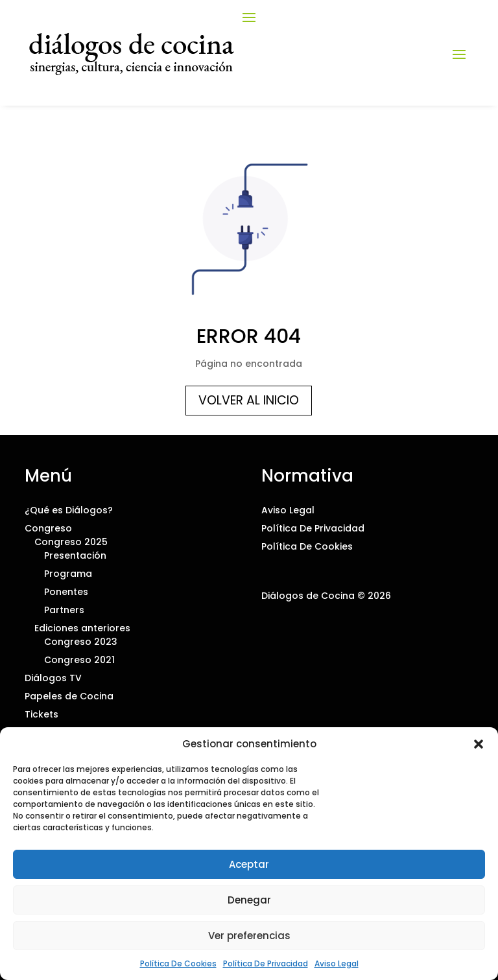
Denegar (249, 900)
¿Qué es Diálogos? (69, 510)
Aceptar (249, 864)
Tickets (41, 714)
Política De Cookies (178, 963)
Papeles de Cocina (69, 696)
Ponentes (66, 592)
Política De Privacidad (266, 963)
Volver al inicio (249, 400)
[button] (479, 744)
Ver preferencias (249, 936)
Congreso (48, 528)
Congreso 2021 (79, 660)
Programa (68, 574)
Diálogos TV (53, 678)
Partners (64, 610)
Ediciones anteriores (82, 628)
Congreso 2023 (81, 642)
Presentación (75, 555)
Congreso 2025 (71, 542)
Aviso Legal (337, 963)
